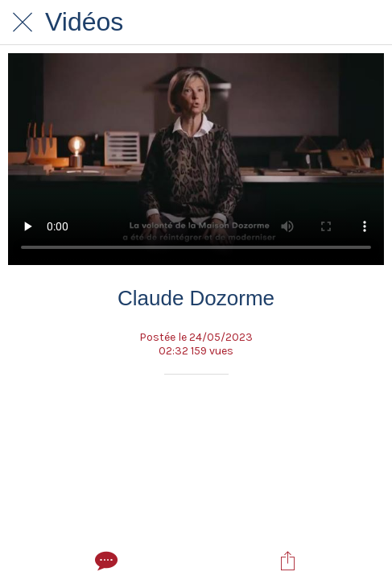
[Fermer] (23, 23)
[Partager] (287, 561)
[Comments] (105, 561)
